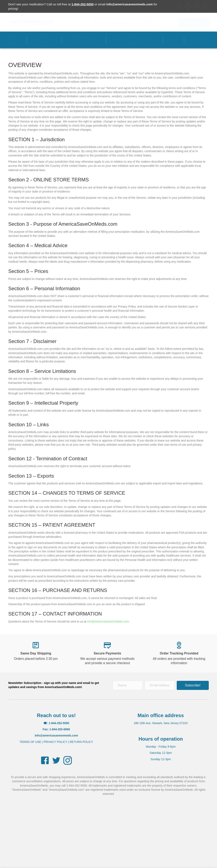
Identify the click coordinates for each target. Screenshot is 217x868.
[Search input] (119, 23)
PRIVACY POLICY (55, 742)
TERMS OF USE (30, 742)
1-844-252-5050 (82, 4)
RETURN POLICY (81, 742)
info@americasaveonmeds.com (130, 4)
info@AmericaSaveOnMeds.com (108, 621)
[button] (149, 23)
